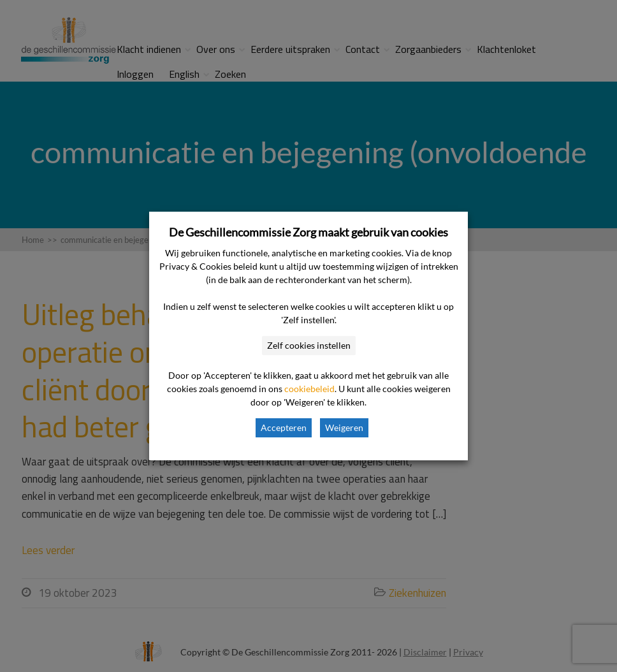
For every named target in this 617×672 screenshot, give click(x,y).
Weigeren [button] (344, 427)
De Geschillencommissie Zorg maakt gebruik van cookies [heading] (308, 232)
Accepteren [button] (284, 427)
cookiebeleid (309, 389)
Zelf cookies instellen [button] (309, 345)
